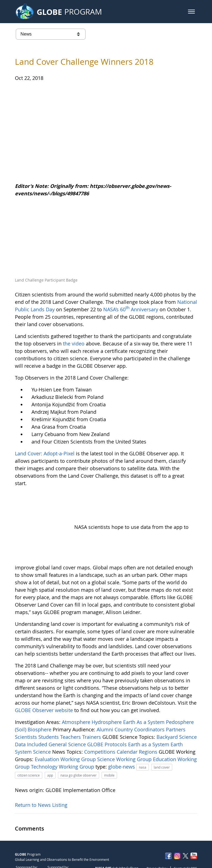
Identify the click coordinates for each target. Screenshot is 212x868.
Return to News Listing (41, 775)
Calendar (128, 721)
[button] (191, 12)
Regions (149, 721)
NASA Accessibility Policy (178, 850)
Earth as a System (149, 714)
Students (49, 707)
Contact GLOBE (185, 838)
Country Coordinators (140, 699)
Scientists (27, 707)
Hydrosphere (107, 692)
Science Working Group (125, 729)
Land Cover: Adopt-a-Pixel (45, 453)
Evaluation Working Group (66, 729)
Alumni (106, 699)
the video (74, 344)
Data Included (32, 714)
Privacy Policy (157, 838)
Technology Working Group (63, 736)
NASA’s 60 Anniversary (131, 309)
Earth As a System (145, 692)
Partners (176, 699)
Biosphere (40, 699)
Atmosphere (77, 692)
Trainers (92, 707)
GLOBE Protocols (108, 714)
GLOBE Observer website (44, 680)
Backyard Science (177, 707)
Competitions (100, 721)
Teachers (71, 707)
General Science (68, 714)
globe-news (122, 736)
